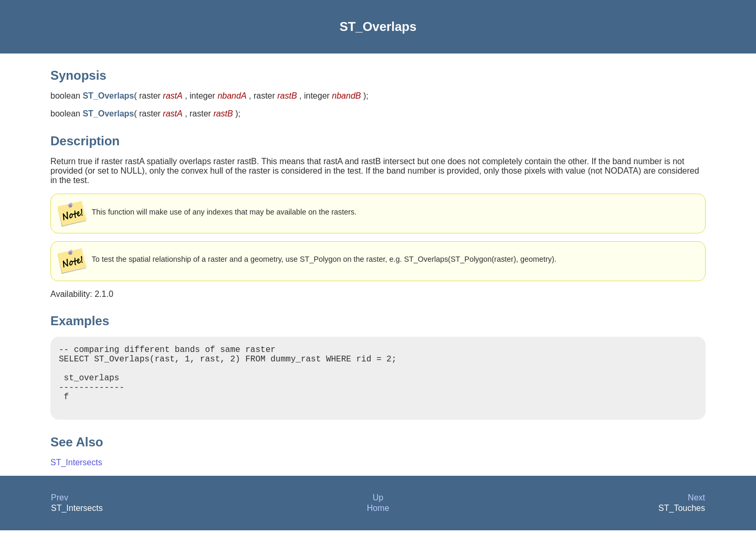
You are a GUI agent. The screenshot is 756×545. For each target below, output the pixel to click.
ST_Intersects (76, 477)
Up (378, 512)
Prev (60, 512)
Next (696, 512)
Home (378, 523)
